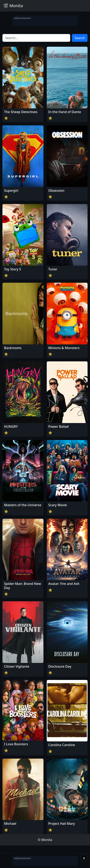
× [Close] (84, 858)
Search (80, 38)
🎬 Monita (13, 6)
